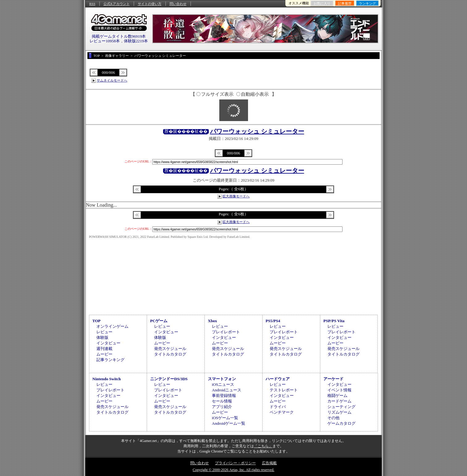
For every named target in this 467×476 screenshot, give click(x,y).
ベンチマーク (282, 412)
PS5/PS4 (273, 321)
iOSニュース (223, 384)
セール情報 (222, 401)
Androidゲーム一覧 (229, 423)
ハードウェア (278, 379)
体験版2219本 (136, 41)
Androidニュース (227, 390)
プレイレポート (226, 332)
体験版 (102, 337)
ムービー (104, 354)
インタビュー (108, 343)
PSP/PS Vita (334, 321)
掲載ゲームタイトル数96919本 (119, 36)
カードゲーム (339, 401)
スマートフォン (222, 379)
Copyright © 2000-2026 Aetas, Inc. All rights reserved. (233, 470)
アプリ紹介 (222, 407)
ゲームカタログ (341, 423)
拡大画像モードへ (236, 196)
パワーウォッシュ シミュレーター (257, 131)
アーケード (333, 379)
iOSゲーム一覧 (225, 418)
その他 (333, 418)
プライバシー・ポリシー (235, 463)
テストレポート (284, 390)
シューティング (341, 407)
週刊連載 (104, 349)
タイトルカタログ (170, 354)
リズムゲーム (339, 412)
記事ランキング (110, 360)
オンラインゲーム (112, 326)
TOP (97, 321)
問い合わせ (178, 4)
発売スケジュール (170, 349)
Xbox (212, 321)
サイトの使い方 (150, 4)
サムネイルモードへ (112, 80)
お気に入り (322, 3)
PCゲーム (159, 321)
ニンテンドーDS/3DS (169, 379)
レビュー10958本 (105, 41)
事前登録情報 (224, 396)
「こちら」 (263, 446)
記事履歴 (345, 3)
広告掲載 (269, 463)
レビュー (104, 332)
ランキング (367, 3)
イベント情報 (339, 390)
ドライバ (278, 407)
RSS (92, 4)
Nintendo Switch (107, 379)
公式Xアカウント (117, 4)
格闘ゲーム (337, 396)
